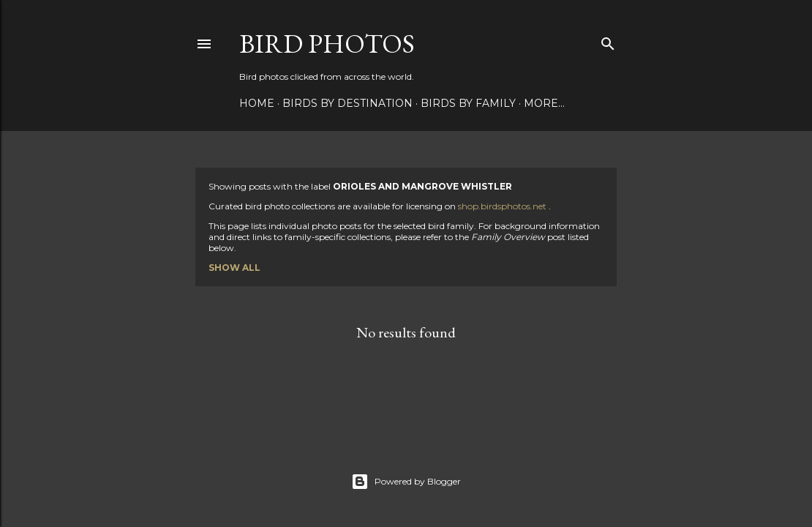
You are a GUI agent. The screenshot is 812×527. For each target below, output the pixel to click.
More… (544, 103)
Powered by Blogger (406, 482)
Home (257, 103)
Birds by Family (468, 103)
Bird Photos (327, 44)
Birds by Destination (347, 103)
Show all (234, 268)
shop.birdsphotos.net (503, 206)
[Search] (608, 41)
